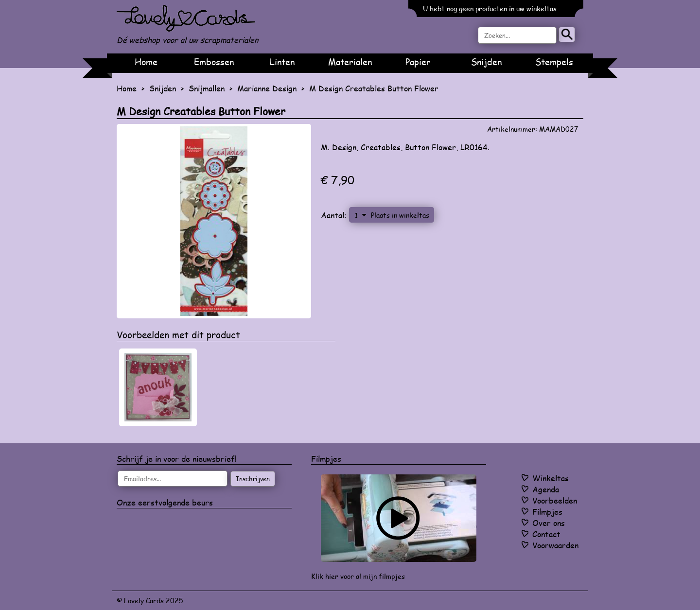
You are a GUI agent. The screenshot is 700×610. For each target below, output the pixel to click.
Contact (546, 534)
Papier (418, 62)
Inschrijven (253, 479)
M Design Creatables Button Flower (374, 88)
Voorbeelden (555, 500)
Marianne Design (267, 88)
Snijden (486, 62)
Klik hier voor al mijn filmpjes (358, 576)
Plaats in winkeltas (400, 215)
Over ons (549, 523)
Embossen (214, 62)
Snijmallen (207, 88)
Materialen (350, 62)
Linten (282, 62)
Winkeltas (551, 478)
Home (146, 62)
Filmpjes (547, 512)
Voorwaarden (555, 545)
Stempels (554, 62)
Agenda (546, 489)
